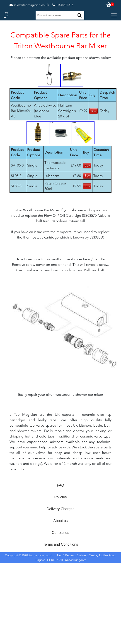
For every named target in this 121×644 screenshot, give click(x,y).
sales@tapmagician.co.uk (29, 5)
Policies (60, 497)
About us (60, 521)
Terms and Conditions (61, 544)
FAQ (60, 485)
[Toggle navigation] (114, 15)
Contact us (60, 533)
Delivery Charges (61, 509)
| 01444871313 (62, 5)
